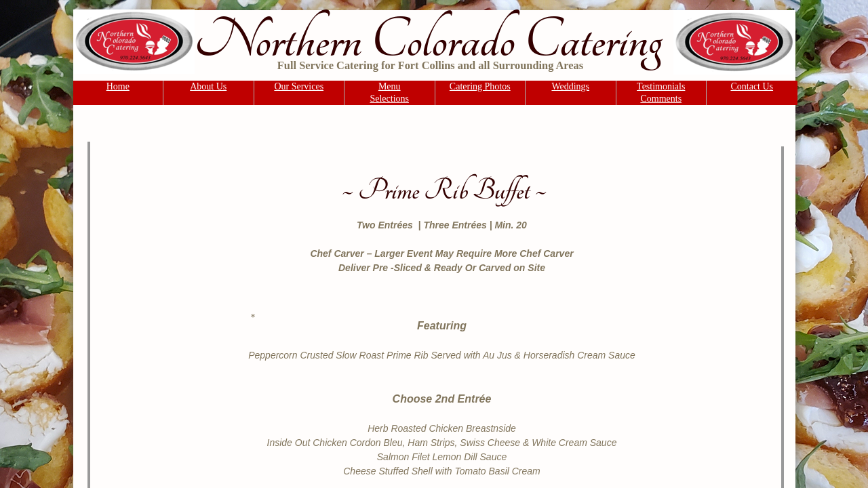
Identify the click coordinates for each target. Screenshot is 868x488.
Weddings (570, 86)
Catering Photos (480, 86)
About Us (208, 86)
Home (118, 86)
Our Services (299, 86)
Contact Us (752, 86)
